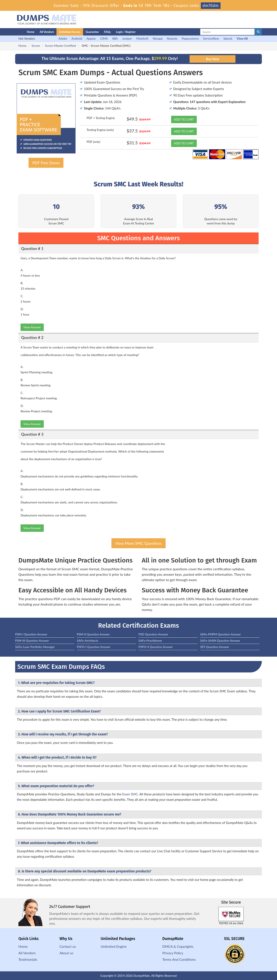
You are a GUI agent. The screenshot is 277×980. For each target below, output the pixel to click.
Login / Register (126, 32)
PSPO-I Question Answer (94, 647)
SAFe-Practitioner (150, 641)
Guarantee (92, 32)
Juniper (127, 38)
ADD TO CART (184, 119)
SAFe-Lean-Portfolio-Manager (35, 647)
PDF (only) (93, 142)
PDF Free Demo (46, 163)
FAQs (107, 32)
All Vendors (47, 32)
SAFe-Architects (88, 641)
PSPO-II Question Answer (156, 647)
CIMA (104, 38)
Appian (91, 38)
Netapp (158, 38)
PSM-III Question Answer (32, 641)
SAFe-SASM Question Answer (220, 641)
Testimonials (28, 959)
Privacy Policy (173, 953)
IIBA (115, 38)
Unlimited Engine (114, 946)
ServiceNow (211, 38)
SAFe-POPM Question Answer (221, 634)
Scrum (36, 46)
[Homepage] (12, 32)
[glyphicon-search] (258, 32)
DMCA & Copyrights (178, 946)
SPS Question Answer (215, 647)
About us (66, 953)
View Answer (32, 327)
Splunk (228, 38)
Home (31, 32)
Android (77, 38)
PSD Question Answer (153, 634)
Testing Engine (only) (100, 130)
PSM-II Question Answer (93, 634)
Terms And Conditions (179, 959)
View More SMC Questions (138, 543)
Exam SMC (130, 794)
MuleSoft (142, 38)
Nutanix (172, 38)
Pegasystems (190, 38)
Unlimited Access (70, 32)
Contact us (68, 946)
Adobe (63, 38)
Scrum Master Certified (60, 46)
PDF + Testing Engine (101, 118)
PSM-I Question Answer (31, 634)
